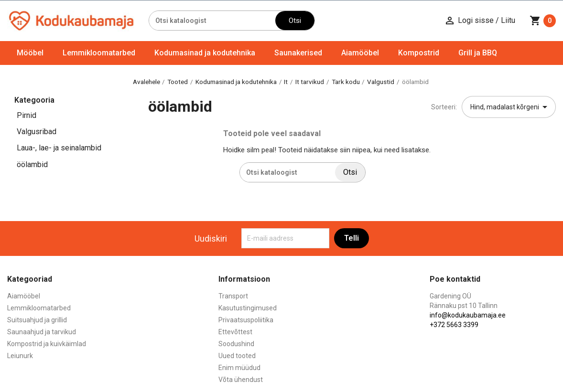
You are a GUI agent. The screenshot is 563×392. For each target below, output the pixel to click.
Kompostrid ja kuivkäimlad (47, 344)
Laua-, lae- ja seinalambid (59, 148)
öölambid (32, 164)
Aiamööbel (360, 53)
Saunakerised (298, 53)
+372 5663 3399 (454, 325)
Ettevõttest (235, 332)
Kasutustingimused (248, 308)
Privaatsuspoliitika (246, 320)
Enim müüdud (239, 368)
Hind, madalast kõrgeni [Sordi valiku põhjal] (510, 107)
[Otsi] (212, 21)
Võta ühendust (241, 380)
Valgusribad (37, 132)
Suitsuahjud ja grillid (37, 320)
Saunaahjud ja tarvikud (42, 332)
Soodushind (236, 344)
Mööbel (30, 53)
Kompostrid (419, 53)
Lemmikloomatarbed (99, 53)
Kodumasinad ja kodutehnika (205, 53)
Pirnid (27, 115)
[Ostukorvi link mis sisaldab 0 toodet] (543, 21)
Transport (233, 296)
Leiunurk (20, 356)
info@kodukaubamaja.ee (468, 315)
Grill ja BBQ (478, 53)
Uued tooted (237, 356)
